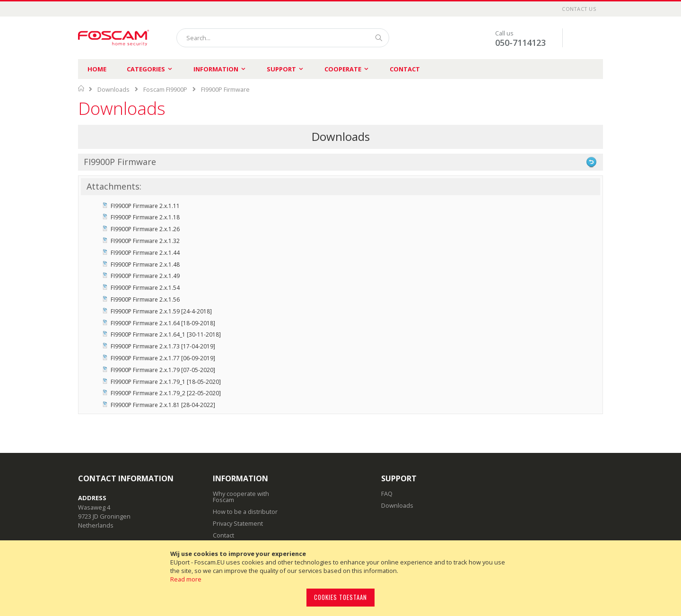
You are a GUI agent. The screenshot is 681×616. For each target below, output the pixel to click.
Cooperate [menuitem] (343, 69)
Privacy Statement (238, 523)
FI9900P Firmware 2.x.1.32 (145, 241)
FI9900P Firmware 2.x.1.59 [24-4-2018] (161, 311)
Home (97, 69)
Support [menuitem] (281, 69)
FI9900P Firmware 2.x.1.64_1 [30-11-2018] (166, 334)
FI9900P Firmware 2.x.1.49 (145, 276)
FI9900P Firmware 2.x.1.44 (145, 253)
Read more (186, 579)
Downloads (113, 89)
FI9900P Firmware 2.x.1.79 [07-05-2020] (163, 370)
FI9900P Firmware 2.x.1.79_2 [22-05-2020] (166, 393)
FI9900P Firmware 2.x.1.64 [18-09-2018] (163, 323)
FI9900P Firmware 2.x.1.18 (145, 217)
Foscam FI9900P (165, 89)
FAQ (387, 494)
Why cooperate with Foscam (241, 497)
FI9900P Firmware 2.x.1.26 (145, 229)
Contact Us (579, 9)
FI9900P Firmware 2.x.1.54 (145, 288)
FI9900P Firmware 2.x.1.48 (145, 265)
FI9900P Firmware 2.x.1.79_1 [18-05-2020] (166, 382)
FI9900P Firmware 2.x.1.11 (145, 206)
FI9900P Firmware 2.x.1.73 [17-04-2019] (163, 346)
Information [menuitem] (216, 69)
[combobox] (283, 38)
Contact (405, 69)
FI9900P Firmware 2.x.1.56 (145, 299)
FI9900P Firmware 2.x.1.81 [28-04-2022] (163, 405)
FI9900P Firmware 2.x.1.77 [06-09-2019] (163, 358)
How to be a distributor (245, 512)
